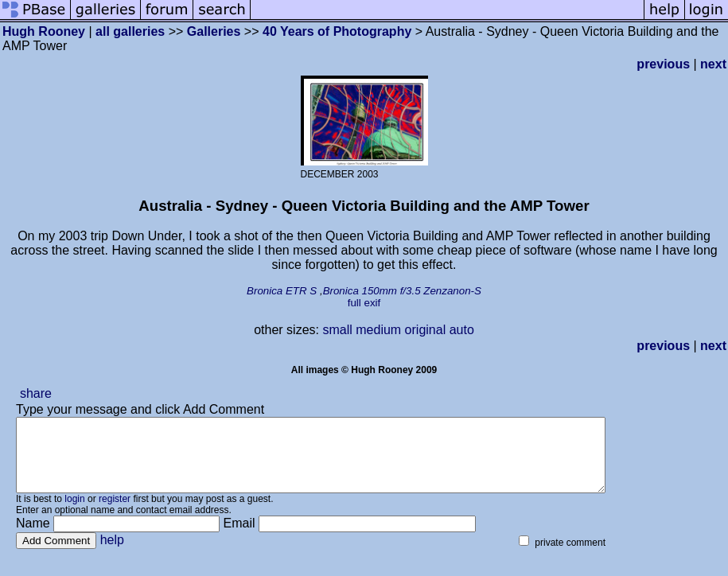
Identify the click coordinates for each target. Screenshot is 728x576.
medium (378, 330)
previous (663, 64)
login (74, 513)
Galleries (214, 31)
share (36, 393)
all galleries (130, 31)
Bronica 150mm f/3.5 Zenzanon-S (402, 291)
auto (462, 330)
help (112, 554)
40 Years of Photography (339, 31)
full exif (364, 303)
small (337, 330)
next (713, 64)
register (115, 513)
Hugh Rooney (44, 31)
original (426, 330)
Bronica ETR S (282, 291)
